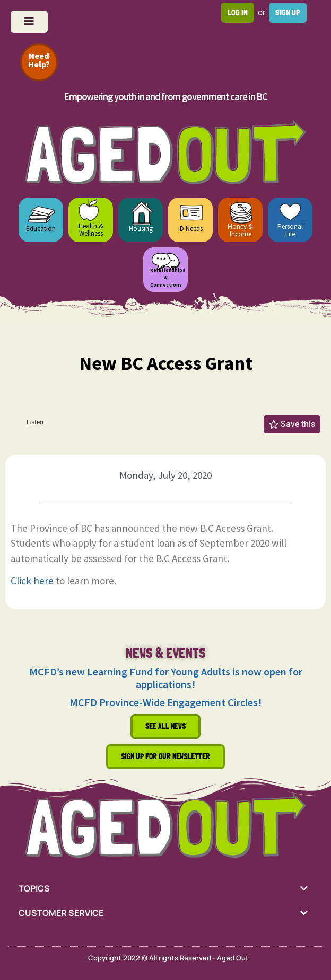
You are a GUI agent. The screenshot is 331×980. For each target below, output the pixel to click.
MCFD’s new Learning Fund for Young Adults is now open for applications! (166, 678)
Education (41, 229)
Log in (238, 12)
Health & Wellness (91, 230)
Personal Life (290, 230)
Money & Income (240, 230)
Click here (32, 581)
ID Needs (190, 229)
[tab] (165, 888)
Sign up (288, 12)
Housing (141, 229)
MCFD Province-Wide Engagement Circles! (165, 702)
